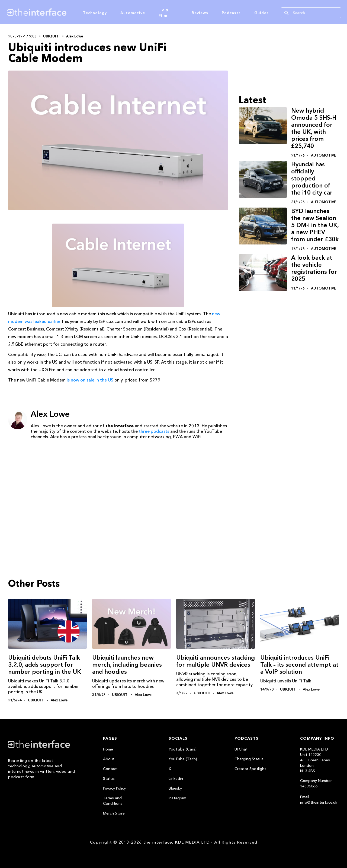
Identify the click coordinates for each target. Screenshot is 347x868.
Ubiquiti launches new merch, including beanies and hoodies (127, 665)
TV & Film (164, 13)
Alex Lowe (75, 36)
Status (109, 778)
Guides (261, 13)
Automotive (133, 13)
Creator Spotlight (250, 769)
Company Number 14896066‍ (316, 783)
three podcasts (154, 431)
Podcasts (231, 13)
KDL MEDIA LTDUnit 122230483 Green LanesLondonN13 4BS (315, 760)
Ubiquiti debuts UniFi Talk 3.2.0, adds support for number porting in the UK (45, 665)
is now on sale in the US (90, 380)
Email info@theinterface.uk (319, 800)
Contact (110, 769)
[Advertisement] (118, 499)
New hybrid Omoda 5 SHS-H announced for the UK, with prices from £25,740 (314, 128)
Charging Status (249, 759)
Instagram (177, 798)
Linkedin (176, 778)
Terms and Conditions (113, 801)
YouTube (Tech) (183, 759)
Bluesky (175, 788)
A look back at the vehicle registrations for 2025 (314, 268)
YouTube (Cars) (183, 749)
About (109, 759)
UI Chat (241, 749)
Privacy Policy (114, 788)
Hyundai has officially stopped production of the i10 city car (312, 178)
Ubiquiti (51, 36)
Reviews (200, 13)
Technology (95, 13)
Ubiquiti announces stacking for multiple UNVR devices (216, 661)
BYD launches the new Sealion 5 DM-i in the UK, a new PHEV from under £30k (315, 225)
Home (108, 749)
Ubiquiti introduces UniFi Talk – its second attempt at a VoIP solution (299, 665)
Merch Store (114, 813)
